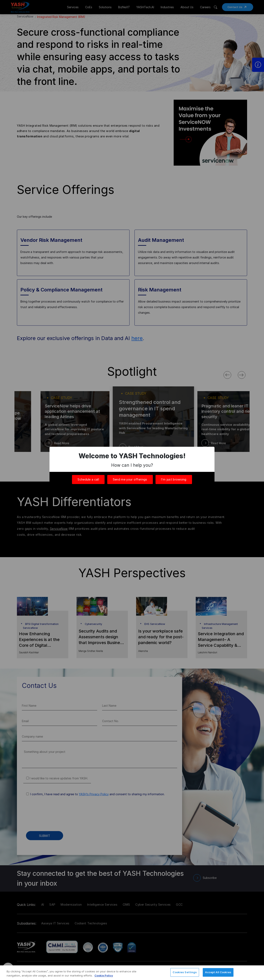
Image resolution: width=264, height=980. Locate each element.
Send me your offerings (130, 479)
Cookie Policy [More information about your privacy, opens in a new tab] (104, 975)
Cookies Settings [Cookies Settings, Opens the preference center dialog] (185, 972)
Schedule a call (88, 479)
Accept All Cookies (218, 972)
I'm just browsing (174, 479)
